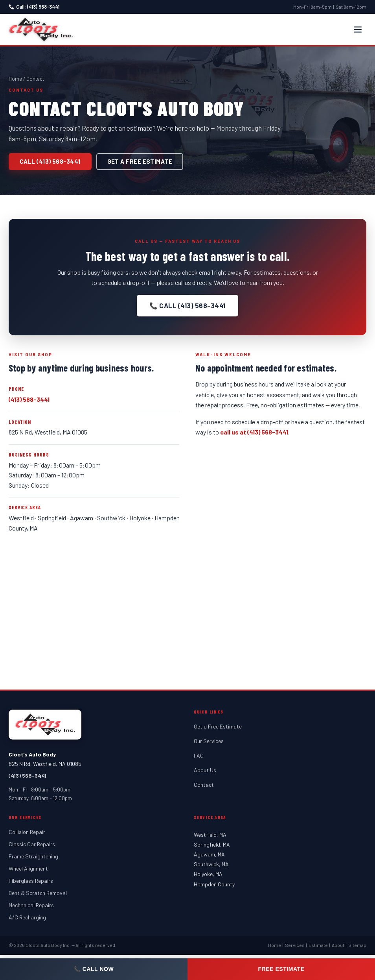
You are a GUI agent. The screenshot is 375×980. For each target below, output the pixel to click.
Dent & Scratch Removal (38, 893)
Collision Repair (27, 832)
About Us (205, 770)
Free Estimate (281, 969)
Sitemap (357, 945)
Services (295, 945)
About (338, 945)
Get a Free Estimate (140, 161)
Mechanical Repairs (31, 905)
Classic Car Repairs (32, 844)
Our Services (209, 741)
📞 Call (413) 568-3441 (187, 305)
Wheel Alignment (28, 868)
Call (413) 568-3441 (50, 161)
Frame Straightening (33, 856)
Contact (204, 785)
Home (15, 79)
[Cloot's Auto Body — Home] (41, 30)
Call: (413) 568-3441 (34, 7)
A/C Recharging (27, 917)
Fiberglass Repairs (31, 881)
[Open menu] (358, 30)
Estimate (318, 945)
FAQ (199, 755)
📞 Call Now (94, 969)
